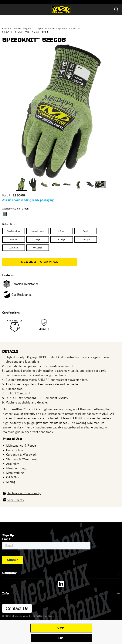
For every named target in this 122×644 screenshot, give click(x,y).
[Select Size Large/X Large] (38, 231)
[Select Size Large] (38, 239)
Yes (61, 628)
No (61, 638)
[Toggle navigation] (4, 9)
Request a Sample (40, 262)
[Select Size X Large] (62, 239)
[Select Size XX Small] (14, 248)
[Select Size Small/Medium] (14, 231)
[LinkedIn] (61, 584)
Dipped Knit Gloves (45, 28)
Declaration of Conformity (24, 493)
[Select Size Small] (86, 231)
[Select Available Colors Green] (5, 214)
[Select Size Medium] (14, 239)
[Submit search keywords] (116, 10)
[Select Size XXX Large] (38, 248)
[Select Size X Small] (62, 231)
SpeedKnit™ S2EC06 (69, 28)
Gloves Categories (24, 28)
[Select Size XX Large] (86, 239)
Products (7, 28)
